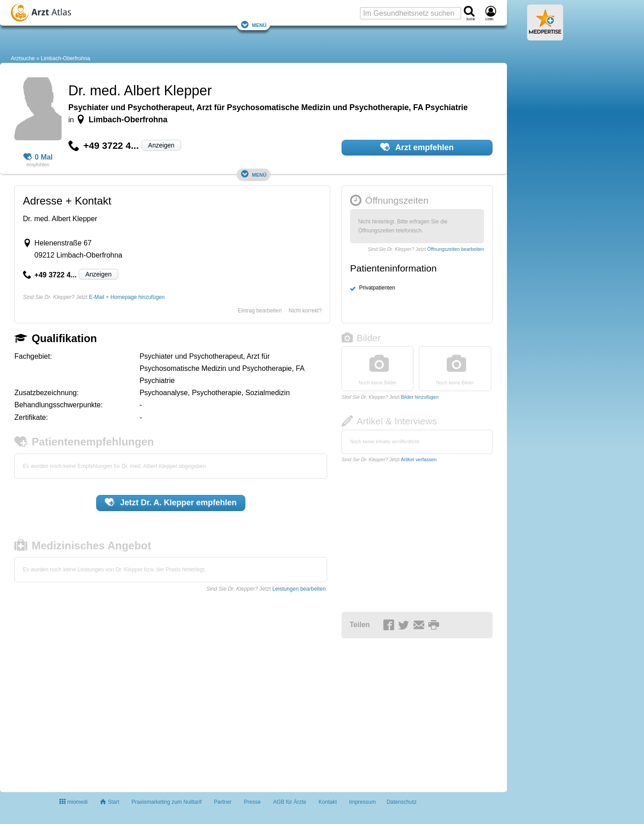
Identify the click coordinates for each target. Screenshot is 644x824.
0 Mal (38, 157)
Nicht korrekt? (305, 311)
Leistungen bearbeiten (299, 589)
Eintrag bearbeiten (260, 311)
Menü (253, 24)
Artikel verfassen (419, 459)
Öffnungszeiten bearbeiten (456, 249)
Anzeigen (161, 145)
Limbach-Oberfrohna (66, 58)
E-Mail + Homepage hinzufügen (127, 297)
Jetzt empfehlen (171, 502)
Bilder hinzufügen (420, 397)
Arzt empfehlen (417, 147)
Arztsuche (23, 58)
